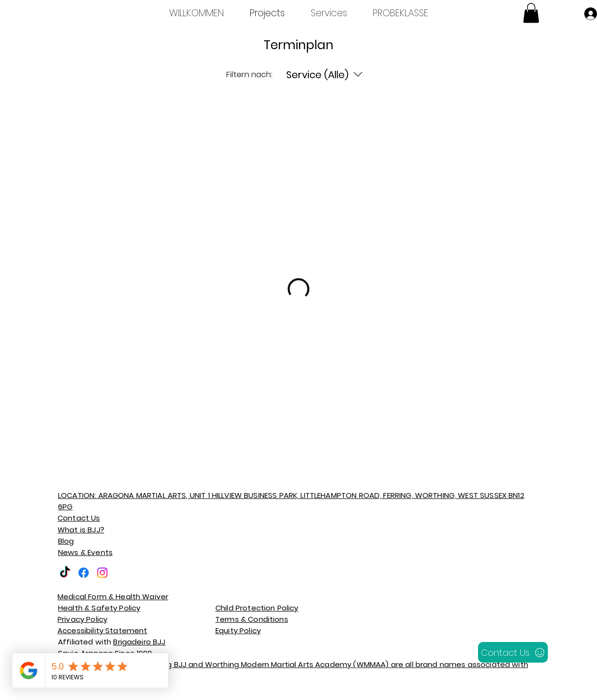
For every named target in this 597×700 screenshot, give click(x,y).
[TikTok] (65, 573)
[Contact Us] (513, 652)
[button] (531, 13)
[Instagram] (102, 573)
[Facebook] (84, 573)
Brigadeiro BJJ (139, 642)
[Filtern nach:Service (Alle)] (326, 75)
